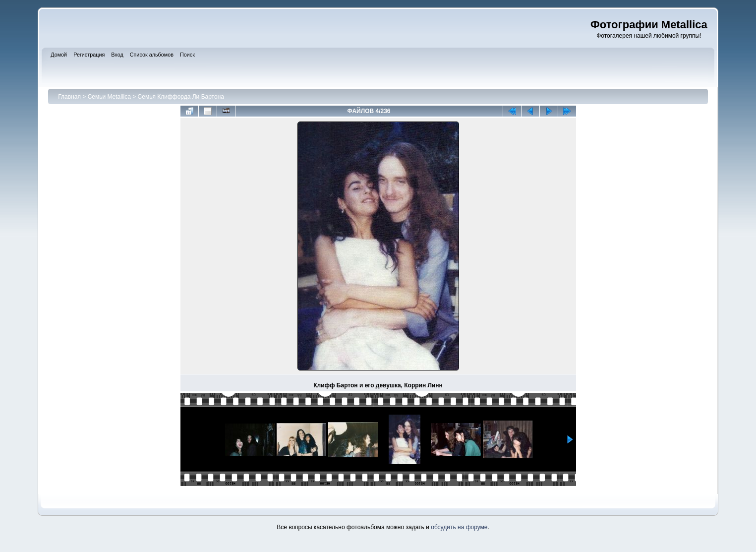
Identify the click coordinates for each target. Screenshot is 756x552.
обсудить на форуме (459, 527)
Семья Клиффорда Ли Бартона (181, 97)
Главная (69, 97)
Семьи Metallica (109, 97)
